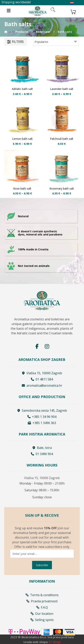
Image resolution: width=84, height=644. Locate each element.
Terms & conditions (42, 595)
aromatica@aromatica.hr (42, 385)
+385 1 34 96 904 (42, 417)
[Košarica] (73, 11)
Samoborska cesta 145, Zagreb (42, 410)
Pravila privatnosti (42, 601)
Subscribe (42, 565)
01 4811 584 (42, 379)
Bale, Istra (42, 448)
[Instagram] (47, 346)
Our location (42, 614)
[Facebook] (37, 346)
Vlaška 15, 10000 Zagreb (42, 373)
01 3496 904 (42, 454)
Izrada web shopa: (36, 642)
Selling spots (42, 620)
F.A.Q (42, 607)
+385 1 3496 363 (42, 423)
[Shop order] (56, 42)
